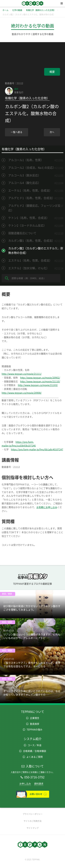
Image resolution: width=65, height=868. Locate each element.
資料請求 (39, 784)
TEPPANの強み (32, 730)
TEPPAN (33, 3)
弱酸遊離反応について (22, 233)
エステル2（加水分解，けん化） (29, 268)
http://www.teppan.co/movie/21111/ (22, 374)
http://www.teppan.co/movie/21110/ (40, 382)
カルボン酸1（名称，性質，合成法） (32, 241)
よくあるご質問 (33, 757)
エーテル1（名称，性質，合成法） (30, 191)
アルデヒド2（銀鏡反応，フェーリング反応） (34, 208)
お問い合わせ (33, 794)
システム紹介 (33, 739)
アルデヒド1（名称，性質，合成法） (32, 198)
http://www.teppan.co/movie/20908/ (22, 393)
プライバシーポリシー (33, 814)
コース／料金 (33, 745)
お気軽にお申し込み (47, 507)
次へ (52, 132)
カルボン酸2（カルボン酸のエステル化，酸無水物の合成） (36, 251)
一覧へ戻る (17, 132)
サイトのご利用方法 (33, 821)
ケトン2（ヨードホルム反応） (27, 225)
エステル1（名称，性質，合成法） (30, 260)
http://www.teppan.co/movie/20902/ (40, 378)
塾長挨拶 (33, 724)
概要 (52, 72)
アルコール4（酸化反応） (24, 183)
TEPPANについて (33, 712)
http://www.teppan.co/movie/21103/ (38, 385)
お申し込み (25, 784)
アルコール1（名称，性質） (26, 160)
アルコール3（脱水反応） (24, 175)
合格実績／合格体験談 (33, 751)
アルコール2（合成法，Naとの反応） (32, 168)
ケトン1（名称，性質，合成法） (29, 218)
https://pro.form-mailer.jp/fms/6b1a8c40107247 (37, 449)
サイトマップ (33, 828)
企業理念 (33, 718)
